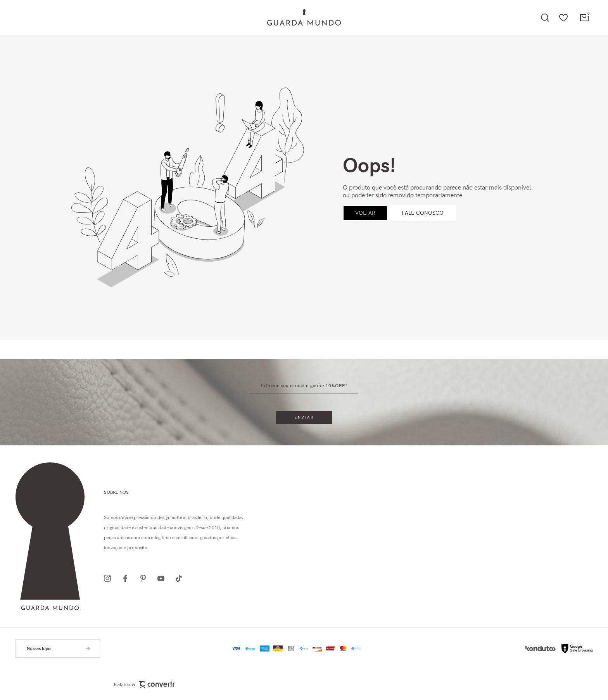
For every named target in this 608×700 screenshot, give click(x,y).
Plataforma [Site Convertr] (144, 685)
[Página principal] (304, 17)
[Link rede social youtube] (163, 578)
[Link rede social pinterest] (145, 578)
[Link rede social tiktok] (181, 578)
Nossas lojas (39, 649)
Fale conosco (423, 213)
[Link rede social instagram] (110, 578)
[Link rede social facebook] (128, 578)
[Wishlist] (563, 17)
